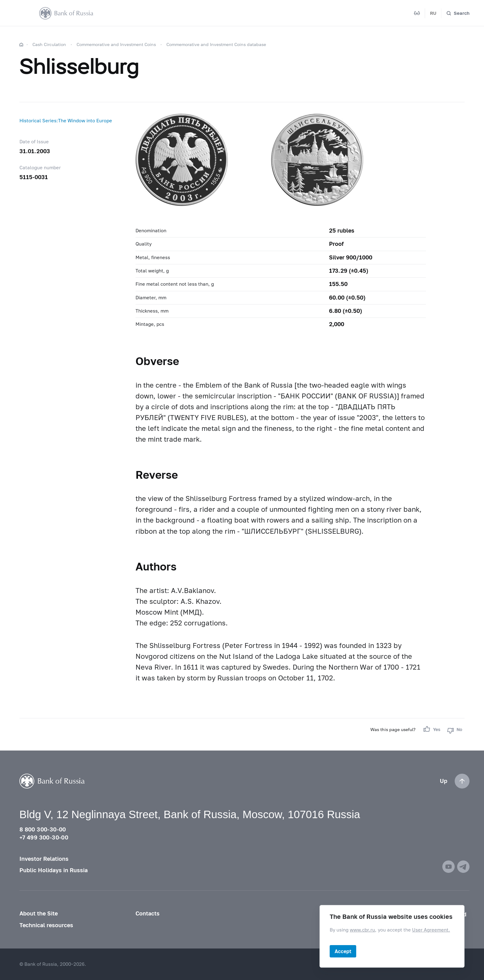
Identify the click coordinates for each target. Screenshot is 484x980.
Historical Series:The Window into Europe (66, 120)
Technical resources (46, 925)
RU (433, 13)
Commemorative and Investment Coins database (216, 44)
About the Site (39, 913)
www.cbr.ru (362, 930)
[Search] (458, 13)
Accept (343, 951)
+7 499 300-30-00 (44, 837)
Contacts (148, 913)
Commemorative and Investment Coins (116, 44)
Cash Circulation (49, 44)
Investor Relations (44, 859)
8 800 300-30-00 (43, 829)
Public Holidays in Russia (54, 870)
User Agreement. (431, 930)
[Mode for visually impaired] (417, 13)
